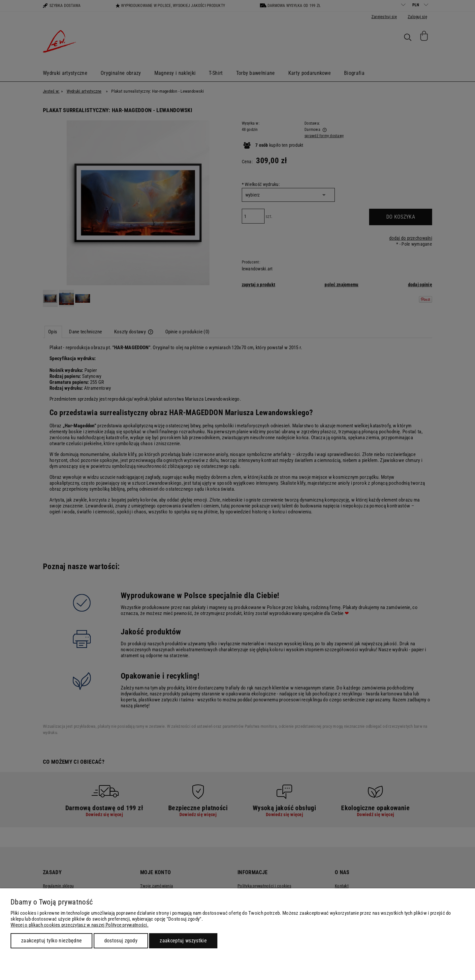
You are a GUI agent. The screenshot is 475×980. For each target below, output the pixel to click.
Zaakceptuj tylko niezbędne (51, 941)
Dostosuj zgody (121, 941)
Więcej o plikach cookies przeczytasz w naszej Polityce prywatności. (79, 925)
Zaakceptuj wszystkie (183, 941)
